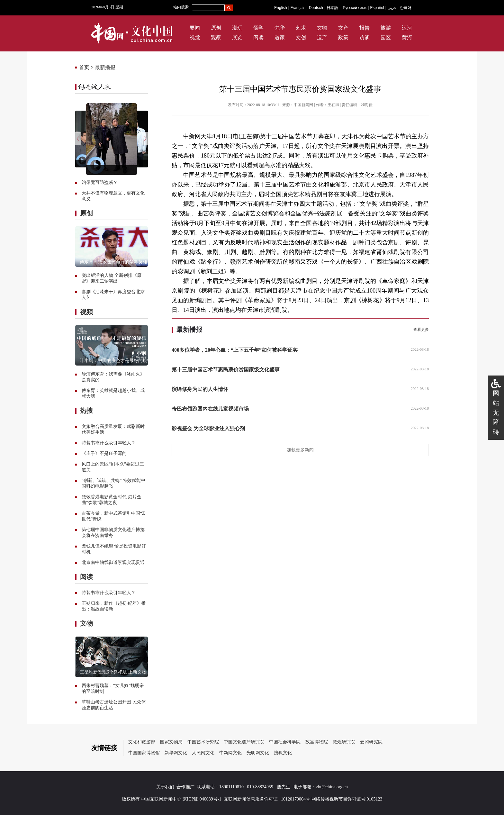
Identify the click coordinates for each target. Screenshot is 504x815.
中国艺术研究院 (203, 742)
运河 (407, 28)
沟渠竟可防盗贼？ (100, 182)
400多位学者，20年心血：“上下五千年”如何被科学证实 (235, 350)
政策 (343, 37)
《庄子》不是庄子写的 (104, 453)
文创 (301, 37)
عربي (392, 8)
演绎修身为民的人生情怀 (200, 389)
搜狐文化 (283, 753)
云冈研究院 (371, 742)
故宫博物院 (317, 742)
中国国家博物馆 (144, 753)
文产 (343, 28)
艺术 (301, 28)
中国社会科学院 (285, 742)
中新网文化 (230, 753)
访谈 (364, 37)
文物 (322, 28)
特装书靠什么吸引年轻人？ (109, 443)
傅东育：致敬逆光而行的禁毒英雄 (113, 262)
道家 (280, 37)
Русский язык (355, 8)
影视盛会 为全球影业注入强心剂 (208, 428)
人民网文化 (203, 753)
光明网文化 (258, 753)
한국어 (406, 8)
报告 (364, 28)
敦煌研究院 (344, 742)
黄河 (407, 37)
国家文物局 (171, 742)
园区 (386, 37)
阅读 (258, 37)
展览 (237, 37)
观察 (216, 37)
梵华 (280, 28)
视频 (86, 312)
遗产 (322, 37)
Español (377, 8)
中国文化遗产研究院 (244, 742)
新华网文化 (176, 753)
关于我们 (165, 787)
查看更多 (421, 330)
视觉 (195, 37)
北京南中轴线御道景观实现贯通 (113, 562)
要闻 (195, 28)
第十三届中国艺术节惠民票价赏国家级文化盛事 (226, 370)
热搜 (86, 411)
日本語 (332, 8)
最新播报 (105, 67)
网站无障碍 (496, 412)
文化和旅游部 (142, 742)
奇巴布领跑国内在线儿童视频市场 (210, 409)
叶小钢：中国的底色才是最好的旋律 (116, 361)
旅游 (386, 28)
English (280, 8)
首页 (84, 67)
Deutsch (316, 8)
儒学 (258, 28)
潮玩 (237, 28)
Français (298, 8)
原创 (216, 28)
